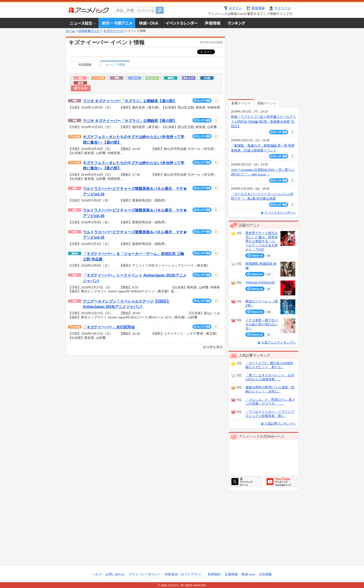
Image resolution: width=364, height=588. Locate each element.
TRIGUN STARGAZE (260, 282)
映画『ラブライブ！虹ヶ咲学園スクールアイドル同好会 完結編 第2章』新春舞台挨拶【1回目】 (263, 122)
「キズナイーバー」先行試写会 (109, 327)
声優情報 (213, 23)
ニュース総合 (82, 23)
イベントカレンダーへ (280, 213)
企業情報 (231, 574)
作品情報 (85, 65)
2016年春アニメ (89, 31)
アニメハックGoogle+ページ (281, 481)
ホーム (70, 31)
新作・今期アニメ (117, 23)
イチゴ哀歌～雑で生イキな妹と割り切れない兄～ (262, 324)
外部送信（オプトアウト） (184, 574)
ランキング (237, 23)
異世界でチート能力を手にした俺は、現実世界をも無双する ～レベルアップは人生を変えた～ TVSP (262, 241)
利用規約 (214, 574)
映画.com (248, 574)
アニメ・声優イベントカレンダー (182, 23)
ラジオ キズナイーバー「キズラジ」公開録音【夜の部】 (130, 121)
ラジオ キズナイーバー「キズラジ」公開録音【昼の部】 (130, 101)
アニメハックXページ (246, 481)
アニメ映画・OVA (149, 23)
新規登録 (258, 8)
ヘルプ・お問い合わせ (108, 574)
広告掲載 (265, 574)
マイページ (283, 8)
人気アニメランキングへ (279, 342)
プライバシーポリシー (145, 574)
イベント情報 (115, 65)
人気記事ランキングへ (280, 424)
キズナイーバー (114, 31)
